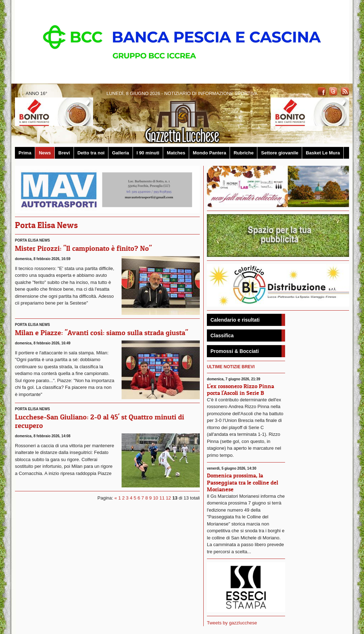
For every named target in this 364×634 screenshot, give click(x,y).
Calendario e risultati (235, 320)
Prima (25, 153)
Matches (176, 153)
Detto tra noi (91, 153)
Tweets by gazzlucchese (232, 623)
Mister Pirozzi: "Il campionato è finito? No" (83, 248)
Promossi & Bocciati (235, 351)
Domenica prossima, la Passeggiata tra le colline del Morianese (242, 482)
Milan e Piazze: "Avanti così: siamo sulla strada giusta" (101, 333)
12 (168, 498)
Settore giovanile (280, 153)
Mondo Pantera (209, 153)
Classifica (222, 336)
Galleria (121, 153)
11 (162, 498)
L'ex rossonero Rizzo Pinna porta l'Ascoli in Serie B (240, 389)
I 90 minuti (148, 153)
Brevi (64, 153)
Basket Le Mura (323, 153)
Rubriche (243, 153)
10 (155, 498)
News (45, 153)
